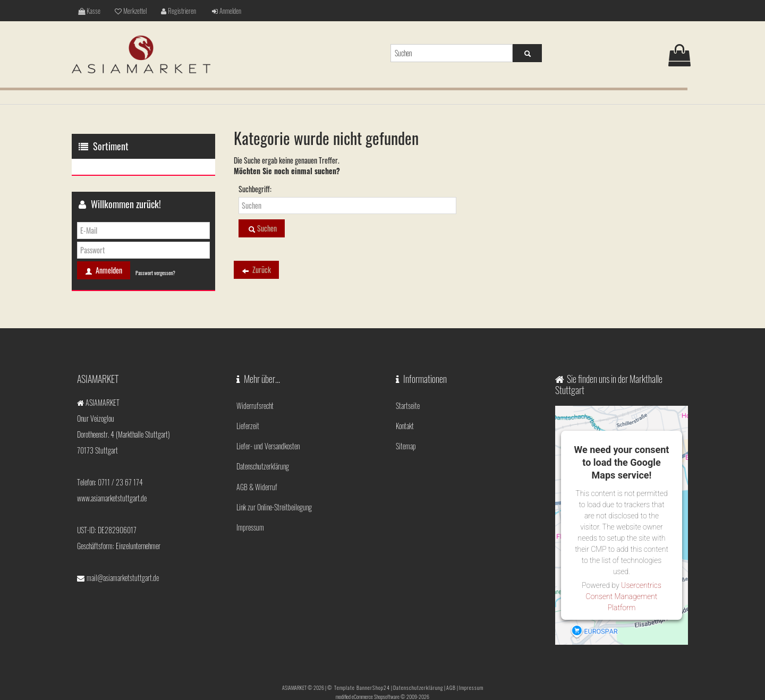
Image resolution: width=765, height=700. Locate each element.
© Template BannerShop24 (359, 686)
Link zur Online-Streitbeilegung (274, 489)
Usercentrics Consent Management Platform (624, 596)
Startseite (408, 404)
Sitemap (406, 438)
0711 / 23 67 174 (120, 482)
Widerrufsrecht (255, 404)
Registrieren (174, 10)
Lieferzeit (248, 421)
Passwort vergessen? (155, 273)
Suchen (262, 229)
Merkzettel (129, 10)
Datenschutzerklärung (263, 455)
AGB (451, 686)
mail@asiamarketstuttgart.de (123, 578)
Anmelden (220, 10)
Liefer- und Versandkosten (268, 438)
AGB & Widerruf (257, 472)
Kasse (88, 10)
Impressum (250, 506)
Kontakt (405, 421)
